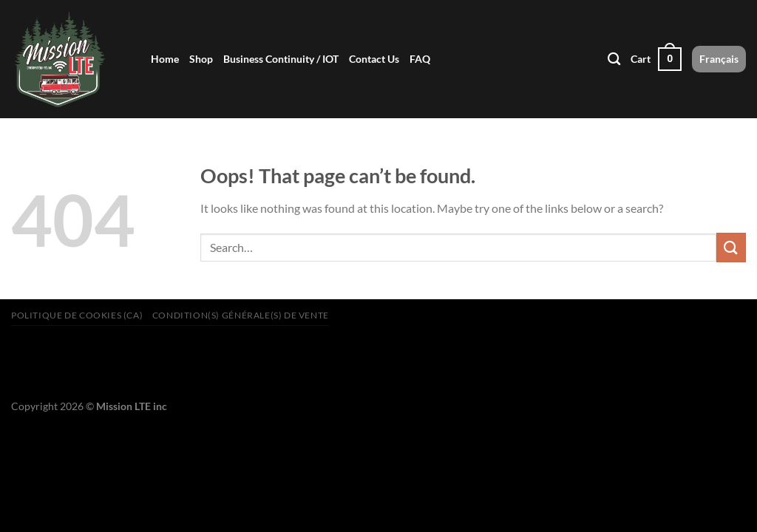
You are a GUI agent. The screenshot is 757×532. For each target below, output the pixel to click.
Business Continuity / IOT (281, 59)
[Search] (614, 59)
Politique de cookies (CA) (77, 315)
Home (165, 59)
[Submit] (731, 247)
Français (719, 59)
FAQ (420, 59)
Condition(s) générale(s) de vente (241, 315)
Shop (201, 59)
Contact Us (374, 59)
